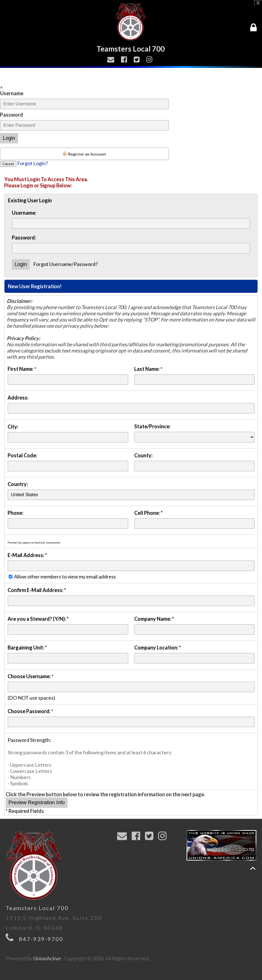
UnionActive (47, 958)
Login (9, 138)
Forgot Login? (33, 163)
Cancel (8, 164)
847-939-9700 (41, 939)
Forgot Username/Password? (65, 264)
